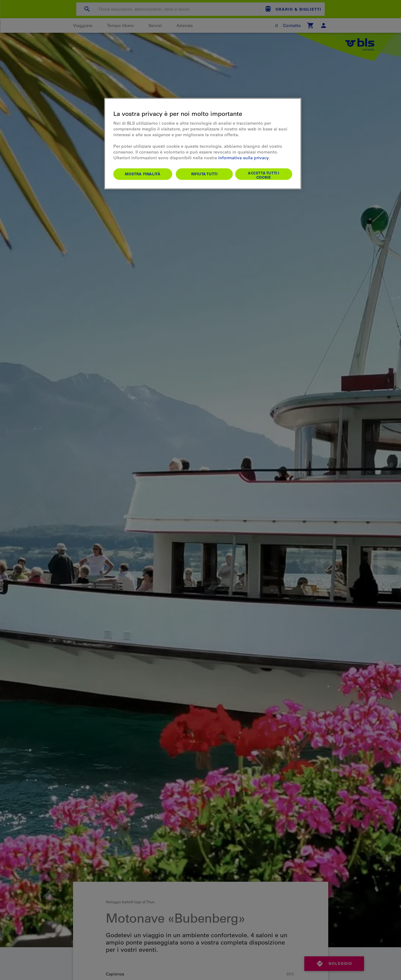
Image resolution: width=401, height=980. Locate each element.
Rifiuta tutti (204, 174)
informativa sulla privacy (243, 158)
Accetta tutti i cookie (264, 175)
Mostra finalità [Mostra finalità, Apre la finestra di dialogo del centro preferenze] (143, 174)
